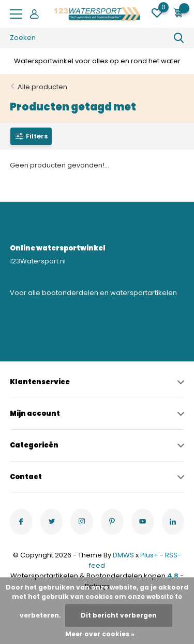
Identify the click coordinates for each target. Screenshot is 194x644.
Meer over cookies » (100, 634)
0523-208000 (34, 320)
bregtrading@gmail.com (52, 330)
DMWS (123, 555)
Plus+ (149, 555)
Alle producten (42, 87)
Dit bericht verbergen (119, 615)
